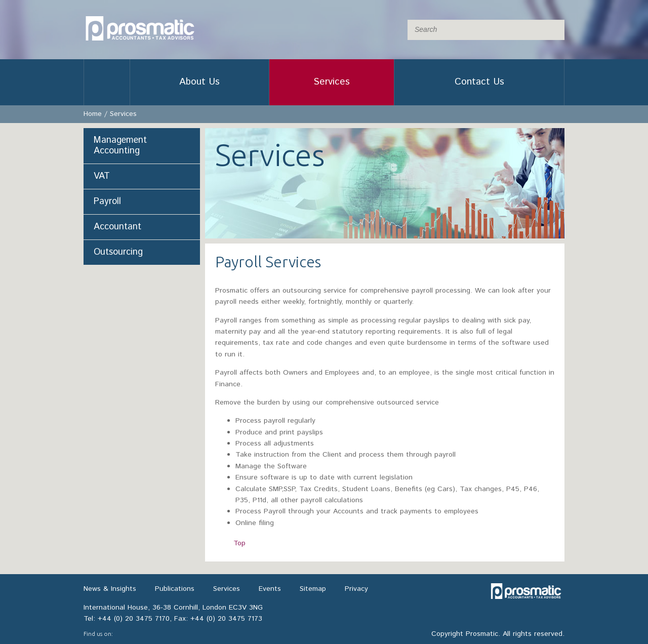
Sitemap (313, 589)
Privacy (356, 589)
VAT (102, 176)
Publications (175, 589)
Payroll (107, 202)
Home (107, 82)
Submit (554, 30)
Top (239, 543)
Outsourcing (118, 252)
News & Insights (110, 589)
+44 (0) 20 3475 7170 (134, 619)
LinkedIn (126, 634)
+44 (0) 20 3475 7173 (226, 619)
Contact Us (479, 82)
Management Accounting (120, 146)
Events (270, 589)
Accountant (117, 227)
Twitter (147, 634)
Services (332, 82)
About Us (199, 82)
